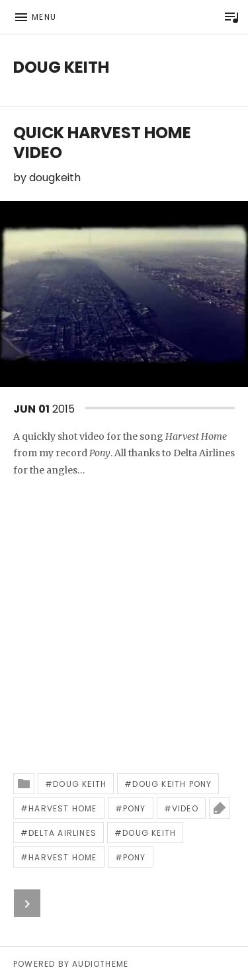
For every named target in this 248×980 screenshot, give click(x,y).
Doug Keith (61, 67)
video (185, 808)
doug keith (80, 784)
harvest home (62, 808)
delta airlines (62, 833)
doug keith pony (172, 784)
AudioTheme (100, 964)
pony (135, 808)
